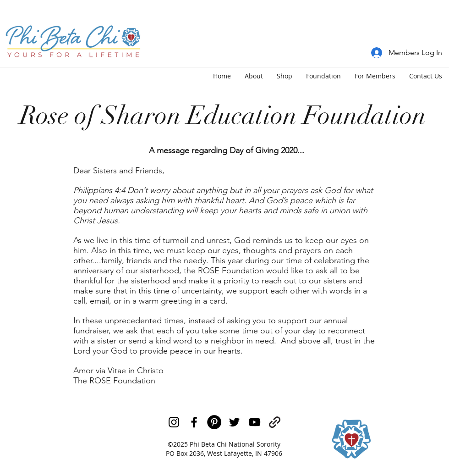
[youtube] (255, 422)
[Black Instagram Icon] (174, 422)
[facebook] (194, 422)
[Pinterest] (214, 422)
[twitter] (234, 422)
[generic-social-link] (275, 422)
